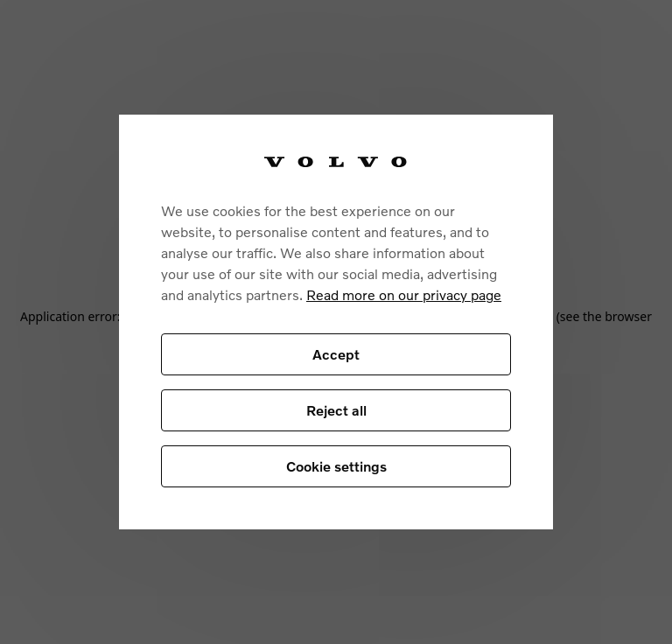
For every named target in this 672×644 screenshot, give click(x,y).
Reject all (336, 410)
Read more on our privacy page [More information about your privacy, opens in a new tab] (404, 294)
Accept (336, 354)
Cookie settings (336, 466)
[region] (336, 322)
